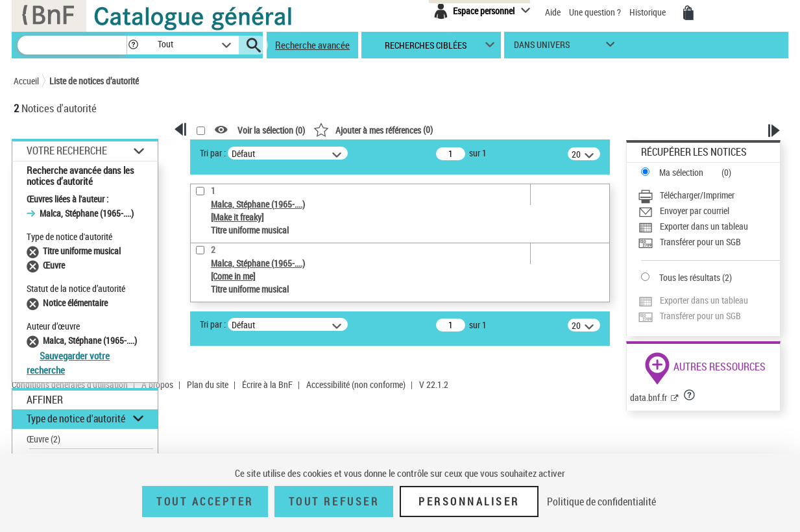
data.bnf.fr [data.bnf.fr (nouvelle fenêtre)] (648, 397)
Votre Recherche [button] (67, 151)
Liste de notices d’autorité (94, 81)
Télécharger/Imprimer (697, 195)
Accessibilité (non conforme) (356, 384)
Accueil (26, 81)
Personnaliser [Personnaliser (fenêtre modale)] (469, 502)
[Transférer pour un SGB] (709, 242)
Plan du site (208, 384)
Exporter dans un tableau (704, 226)
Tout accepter (205, 502)
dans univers (542, 48)
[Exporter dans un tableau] (709, 226)
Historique (648, 12)
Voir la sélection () (271, 130)
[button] (133, 45)
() (373, 129)
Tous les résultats (690, 277)
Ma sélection (681, 172)
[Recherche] (72, 45)
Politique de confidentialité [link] (601, 502)
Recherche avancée (312, 45)
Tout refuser (334, 502)
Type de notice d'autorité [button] (76, 418)
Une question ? (595, 12)
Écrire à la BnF (267, 384)
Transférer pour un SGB (700, 242)
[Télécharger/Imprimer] (709, 195)
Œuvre (43, 439)
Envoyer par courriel (695, 211)
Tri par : (213, 153)
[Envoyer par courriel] (709, 211)
